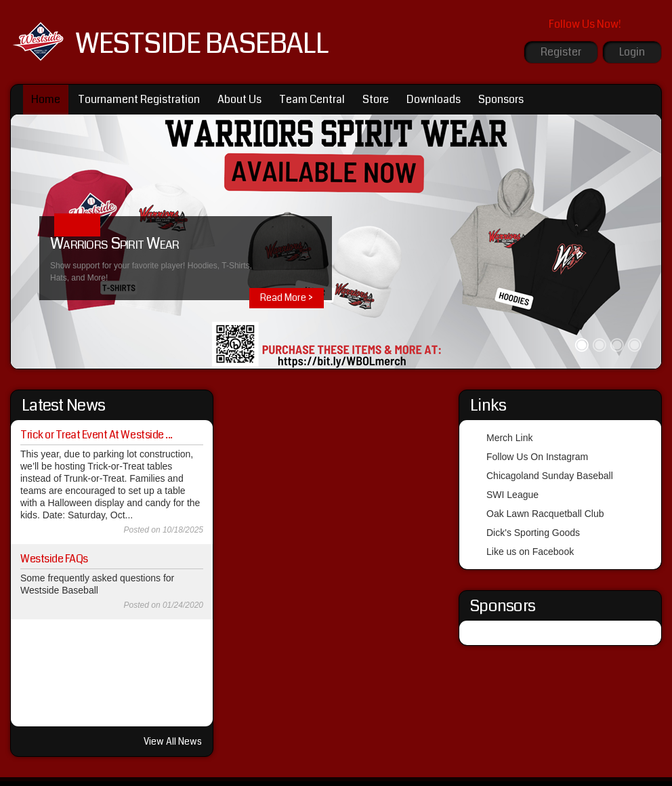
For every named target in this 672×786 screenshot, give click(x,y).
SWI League (512, 495)
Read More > (287, 297)
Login (632, 52)
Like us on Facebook (530, 552)
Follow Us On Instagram (537, 457)
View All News (173, 741)
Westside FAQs (54, 559)
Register (561, 52)
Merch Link (509, 438)
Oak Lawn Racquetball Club (545, 514)
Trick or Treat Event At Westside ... (97, 435)
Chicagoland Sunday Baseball (550, 476)
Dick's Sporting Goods (533, 533)
